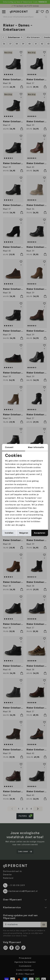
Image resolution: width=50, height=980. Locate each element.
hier (36, 511)
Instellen (9, 533)
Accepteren (40, 533)
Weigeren (24, 533)
